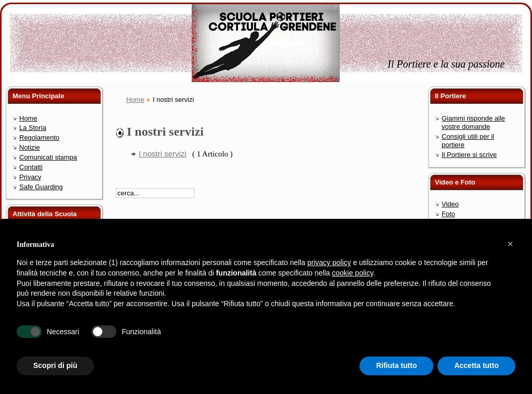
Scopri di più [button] (55, 365)
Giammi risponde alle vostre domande (473, 122)
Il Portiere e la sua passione (446, 64)
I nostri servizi (163, 154)
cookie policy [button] (353, 273)
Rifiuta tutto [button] (397, 365)
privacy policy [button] (329, 262)
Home (135, 100)
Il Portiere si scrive (469, 155)
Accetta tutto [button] (476, 365)
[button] (510, 244)
